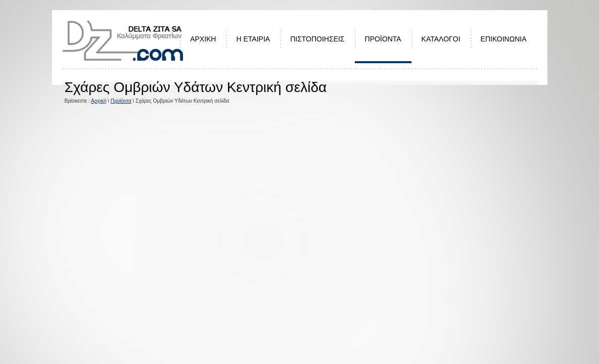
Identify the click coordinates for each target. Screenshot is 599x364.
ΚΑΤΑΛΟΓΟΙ (441, 39)
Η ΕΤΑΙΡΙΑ (253, 39)
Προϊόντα (121, 101)
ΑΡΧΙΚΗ (203, 39)
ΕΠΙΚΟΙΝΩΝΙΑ (504, 39)
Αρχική (99, 101)
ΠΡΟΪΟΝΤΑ (383, 39)
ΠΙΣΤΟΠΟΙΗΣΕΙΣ (317, 39)
